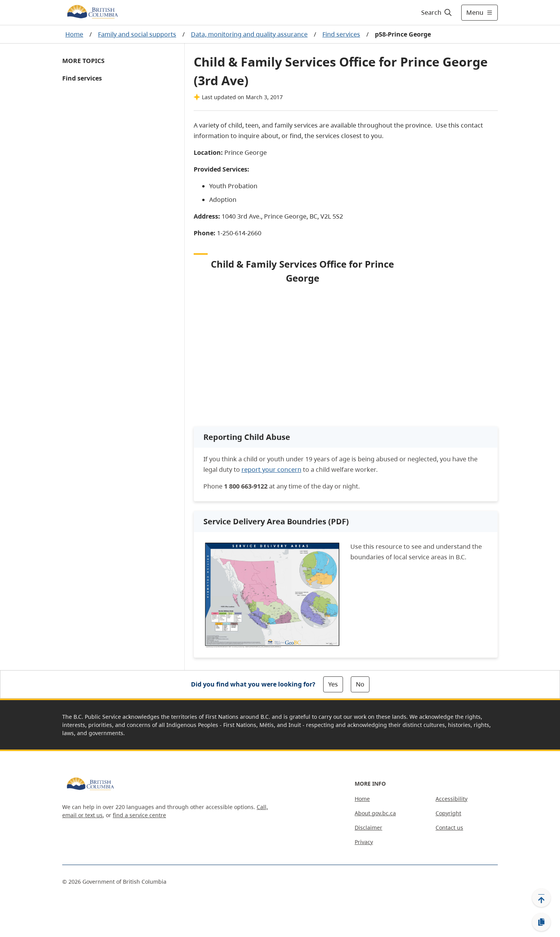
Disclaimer (368, 828)
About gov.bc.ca (375, 813)
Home (74, 34)
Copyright (448, 813)
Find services (341, 34)
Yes (333, 684)
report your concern (271, 469)
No (360, 684)
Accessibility (451, 799)
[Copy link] (541, 922)
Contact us (449, 828)
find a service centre (139, 815)
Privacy (364, 842)
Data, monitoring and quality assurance (249, 34)
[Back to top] (541, 898)
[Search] (437, 12)
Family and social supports (137, 34)
